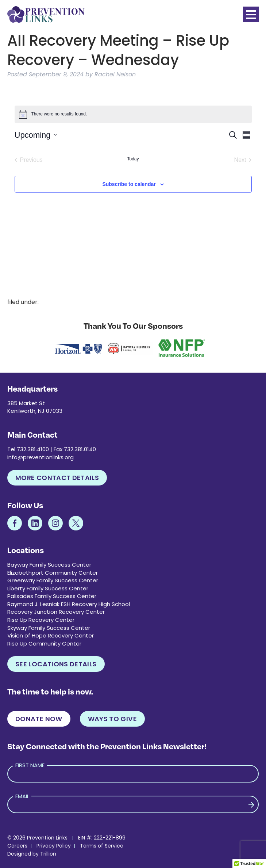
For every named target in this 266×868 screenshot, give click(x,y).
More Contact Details (57, 478)
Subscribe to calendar (129, 184)
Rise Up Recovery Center (41, 620)
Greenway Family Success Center (53, 580)
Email (22, 796)
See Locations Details (56, 664)
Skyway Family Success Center (49, 628)
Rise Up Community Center (44, 644)
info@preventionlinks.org (41, 457)
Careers (17, 846)
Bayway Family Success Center (49, 565)
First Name (30, 765)
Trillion (48, 854)
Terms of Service (102, 846)
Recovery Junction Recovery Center (56, 612)
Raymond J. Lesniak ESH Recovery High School (69, 604)
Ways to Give (112, 719)
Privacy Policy (54, 846)
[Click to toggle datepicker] (36, 135)
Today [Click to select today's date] (133, 159)
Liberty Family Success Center (48, 588)
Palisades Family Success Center (52, 596)
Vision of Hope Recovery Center (51, 635)
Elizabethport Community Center (53, 573)
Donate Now (39, 719)
